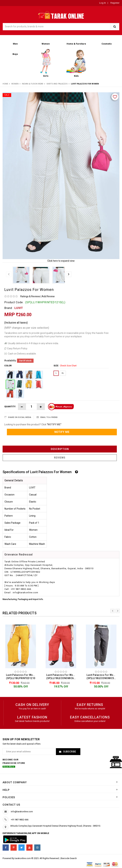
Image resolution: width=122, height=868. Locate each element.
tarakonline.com (23, 858)
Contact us (11, 805)
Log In (103, 3)
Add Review (48, 296)
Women (15, 84)
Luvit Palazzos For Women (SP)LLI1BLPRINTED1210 (22, 677)
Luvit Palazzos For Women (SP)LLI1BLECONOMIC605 (62, 677)
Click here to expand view (61, 261)
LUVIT (19, 308)
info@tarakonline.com (22, 812)
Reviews (60, 458)
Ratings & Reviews (30, 296)
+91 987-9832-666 (20, 820)
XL (63, 373)
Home (5, 84)
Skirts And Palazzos (57, 84)
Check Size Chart (68, 366)
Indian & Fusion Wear (33, 84)
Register (115, 3)
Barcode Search (69, 858)
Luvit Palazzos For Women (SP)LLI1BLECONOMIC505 (102, 677)
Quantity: (10, 406)
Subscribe (69, 752)
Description (60, 449)
